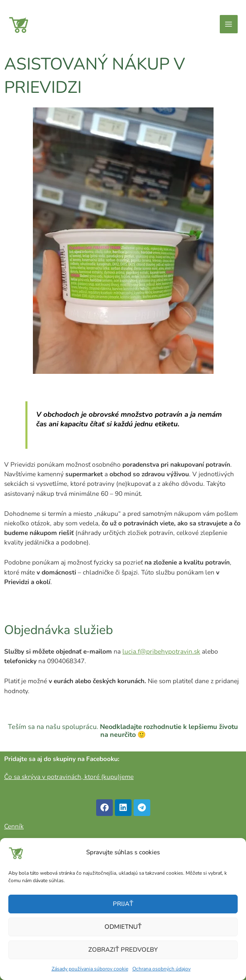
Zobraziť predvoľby (123, 950)
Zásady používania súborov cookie (90, 969)
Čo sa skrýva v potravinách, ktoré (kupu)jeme (69, 777)
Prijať (123, 904)
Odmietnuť (123, 927)
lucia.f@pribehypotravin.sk (161, 651)
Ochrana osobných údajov (162, 969)
